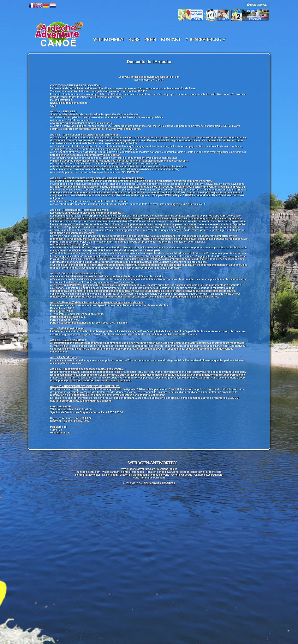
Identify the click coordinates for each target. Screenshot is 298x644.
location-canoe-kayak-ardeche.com (201, 472)
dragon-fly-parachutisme (134, 475)
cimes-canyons (160, 475)
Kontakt (171, 39)
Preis (150, 39)
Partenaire (159, 478)
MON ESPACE (257, 5)
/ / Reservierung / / (205, 39)
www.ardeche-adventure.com (138, 469)
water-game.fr (111, 472)
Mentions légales (167, 469)
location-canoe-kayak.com (162, 472)
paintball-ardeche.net (87, 475)
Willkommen (108, 39)
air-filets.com (110, 475)
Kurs (134, 39)
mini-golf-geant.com (88, 472)
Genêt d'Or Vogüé (182, 475)
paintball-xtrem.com (133, 472)
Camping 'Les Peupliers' (209, 475)
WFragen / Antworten (152, 463)
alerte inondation (143, 478)
